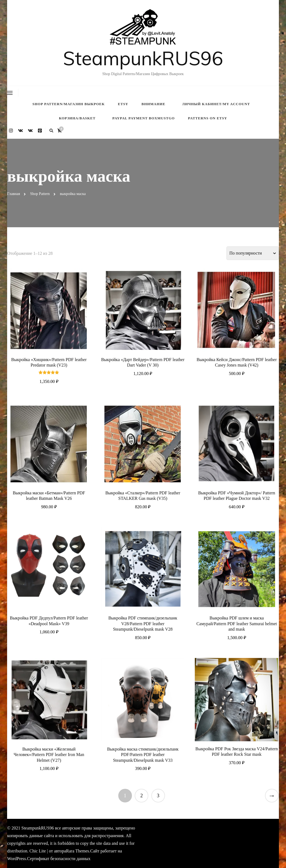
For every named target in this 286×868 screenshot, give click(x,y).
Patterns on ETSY (207, 118)
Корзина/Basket (77, 118)
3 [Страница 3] (158, 796)
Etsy (123, 104)
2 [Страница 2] (142, 796)
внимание (153, 104)
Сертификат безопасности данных (59, 859)
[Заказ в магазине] (253, 253)
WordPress (17, 859)
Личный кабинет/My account (216, 104)
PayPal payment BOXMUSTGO (143, 118)
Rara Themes (78, 851)
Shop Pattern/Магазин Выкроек (69, 104)
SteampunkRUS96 (143, 58)
